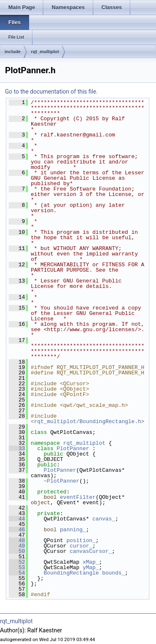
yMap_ (91, 567)
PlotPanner (73, 448)
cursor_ (81, 546)
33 (17, 448)
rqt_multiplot (45, 52)
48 (17, 540)
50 (17, 551)
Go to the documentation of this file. (51, 92)
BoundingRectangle (71, 573)
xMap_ (91, 562)
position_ (81, 540)
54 (17, 573)
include (13, 52)
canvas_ (104, 519)
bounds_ (113, 573)
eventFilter (78, 497)
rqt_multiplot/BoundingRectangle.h (88, 421)
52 (17, 562)
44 (17, 519)
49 (17, 546)
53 (17, 567)
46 (17, 530)
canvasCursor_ (90, 551)
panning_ (73, 530)
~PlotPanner (62, 481)
